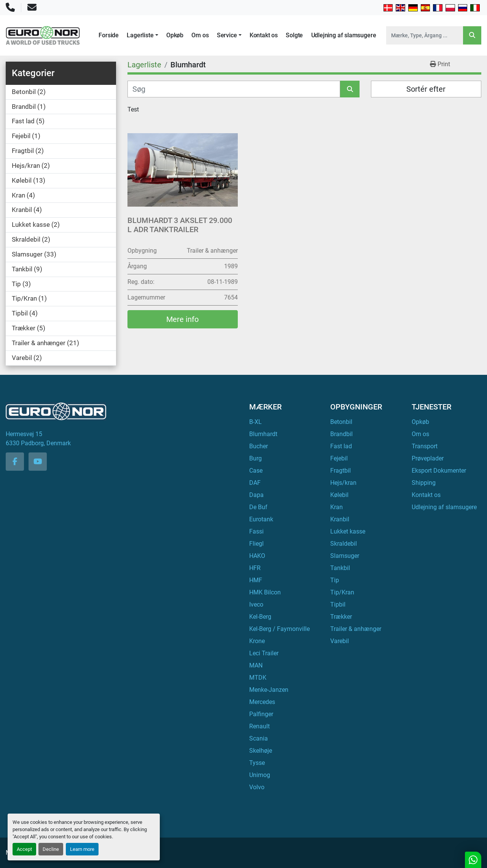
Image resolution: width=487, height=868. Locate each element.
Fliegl (256, 544)
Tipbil (338, 604)
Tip (335, 580)
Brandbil (341, 434)
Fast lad (341, 446)
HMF (256, 580)
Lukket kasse (348, 531)
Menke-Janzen (269, 690)
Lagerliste (140, 35)
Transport (425, 446)
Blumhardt (263, 434)
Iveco (256, 604)
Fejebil (339, 458)
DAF (255, 483)
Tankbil (340, 568)
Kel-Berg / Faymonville (279, 629)
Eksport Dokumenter (439, 471)
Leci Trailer (264, 653)
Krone (257, 641)
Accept (24, 849)
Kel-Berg (260, 617)
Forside (109, 35)
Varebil (340, 641)
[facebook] (15, 462)
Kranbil (340, 519)
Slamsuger (345, 556)
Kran (337, 507)
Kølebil (339, 495)
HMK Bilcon (265, 592)
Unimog (260, 775)
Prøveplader (428, 458)
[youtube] (38, 462)
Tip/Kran (342, 592)
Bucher (259, 446)
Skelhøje (261, 751)
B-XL (255, 422)
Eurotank (261, 519)
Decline (51, 849)
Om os (200, 35)
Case (256, 471)
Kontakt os (264, 35)
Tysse (257, 763)
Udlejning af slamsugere (344, 35)
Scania (259, 738)
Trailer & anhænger (356, 629)
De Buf (258, 507)
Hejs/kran (343, 483)
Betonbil (341, 422)
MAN (256, 665)
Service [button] (227, 35)
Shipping (424, 483)
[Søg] (234, 89)
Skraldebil (344, 544)
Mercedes (262, 702)
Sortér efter (426, 89)
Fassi (256, 531)
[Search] (425, 35)
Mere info (182, 319)
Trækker (341, 617)
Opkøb (175, 35)
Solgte (294, 35)
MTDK (258, 678)
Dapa (256, 495)
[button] (142, 35)
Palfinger (261, 714)
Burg (255, 458)
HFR (255, 568)
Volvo (257, 787)
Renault (259, 726)
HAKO (257, 556)
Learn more (82, 849)
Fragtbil (341, 471)
